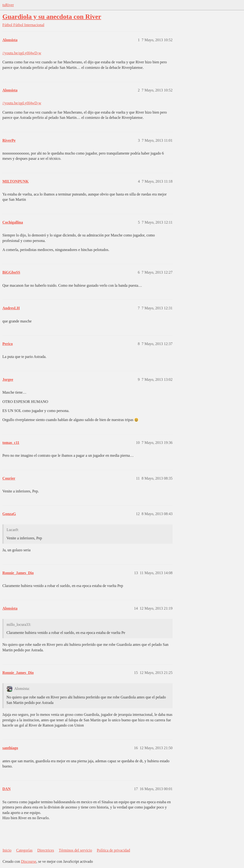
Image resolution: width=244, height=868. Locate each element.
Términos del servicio (76, 850)
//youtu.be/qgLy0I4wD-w (22, 53)
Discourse (29, 861)
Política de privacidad (113, 850)
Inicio (7, 850)
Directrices (46, 850)
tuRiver (8, 5)
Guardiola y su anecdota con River (52, 17)
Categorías (24, 850)
